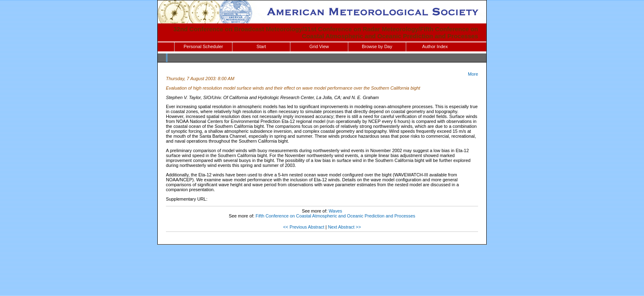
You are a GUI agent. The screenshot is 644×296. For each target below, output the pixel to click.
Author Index (435, 46)
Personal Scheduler (203, 46)
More (473, 74)
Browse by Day (377, 46)
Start (261, 46)
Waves (335, 211)
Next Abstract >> (344, 227)
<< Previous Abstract (304, 227)
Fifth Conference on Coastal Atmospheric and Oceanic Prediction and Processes (335, 216)
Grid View (319, 46)
